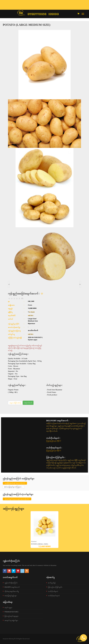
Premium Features (11, 612)
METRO (31, 315)
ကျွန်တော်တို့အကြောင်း (11, 583)
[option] (44, 530)
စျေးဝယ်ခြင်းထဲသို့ (15, 403)
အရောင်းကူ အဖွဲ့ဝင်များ (11, 620)
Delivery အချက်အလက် (12, 587)
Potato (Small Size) (40, 544)
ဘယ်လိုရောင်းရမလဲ (54, 596)
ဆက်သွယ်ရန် (52, 583)
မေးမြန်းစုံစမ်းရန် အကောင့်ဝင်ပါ (15, 483)
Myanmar (34, 541)
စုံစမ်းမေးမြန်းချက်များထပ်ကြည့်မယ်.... (13, 487)
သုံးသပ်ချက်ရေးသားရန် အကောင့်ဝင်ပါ (17, 499)
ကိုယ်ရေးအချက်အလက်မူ (12, 591)
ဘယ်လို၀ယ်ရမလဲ (53, 591)
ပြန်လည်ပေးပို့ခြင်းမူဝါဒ (55, 587)
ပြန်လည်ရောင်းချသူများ (12, 616)
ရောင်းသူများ (8, 607)
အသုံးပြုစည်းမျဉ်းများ (11, 596)
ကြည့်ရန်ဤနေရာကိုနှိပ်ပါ (54, 441)
